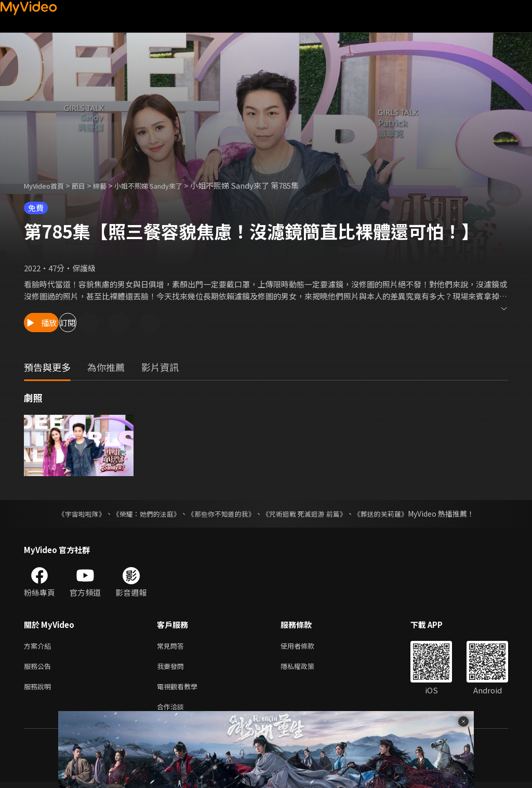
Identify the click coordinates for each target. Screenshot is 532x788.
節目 (87, 185)
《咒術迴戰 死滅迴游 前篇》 (309, 514)
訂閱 (112, 323)
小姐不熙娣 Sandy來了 (165, 185)
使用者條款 (306, 646)
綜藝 (110, 185)
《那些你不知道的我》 (220, 514)
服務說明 (39, 690)
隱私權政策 (306, 668)
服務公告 (39, 668)
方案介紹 (39, 646)
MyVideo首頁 (48, 185)
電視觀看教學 (180, 690)
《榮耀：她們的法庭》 (140, 514)
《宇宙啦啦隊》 (71, 514)
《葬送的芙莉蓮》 (391, 514)
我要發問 (172, 668)
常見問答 (172, 646)
